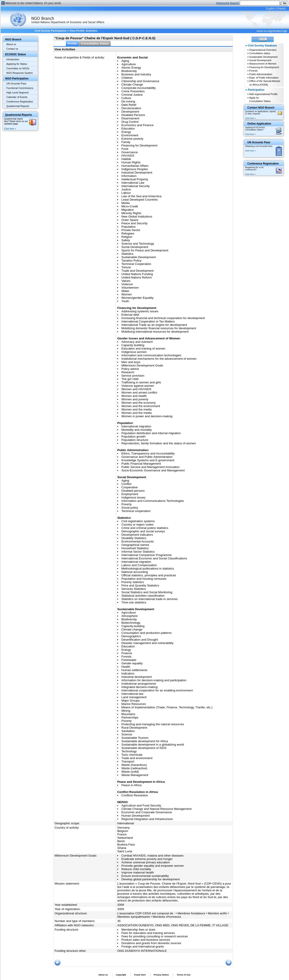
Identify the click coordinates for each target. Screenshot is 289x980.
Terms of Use (184, 975)
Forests (253, 71)
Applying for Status (17, 64)
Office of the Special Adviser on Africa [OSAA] (265, 83)
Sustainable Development (263, 57)
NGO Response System (19, 73)
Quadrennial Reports (18, 106)
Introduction (13, 59)
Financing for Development (264, 67)
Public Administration (261, 74)
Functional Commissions (20, 88)
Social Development (260, 60)
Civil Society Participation (51, 31)
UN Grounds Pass (16, 83)
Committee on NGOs (18, 68)
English (270, 9)
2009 (121, 905)
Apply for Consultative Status (260, 99)
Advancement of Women (263, 64)
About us (11, 44)
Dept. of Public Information (264, 78)
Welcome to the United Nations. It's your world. (33, 3)
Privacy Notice (161, 975)
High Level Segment (17, 93)
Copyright (121, 975)
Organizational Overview (263, 50)
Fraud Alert (140, 975)
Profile (72, 43)
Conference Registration (20, 102)
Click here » (10, 129)
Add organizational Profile (263, 94)
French (281, 9)
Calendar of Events (17, 97)
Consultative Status (95, 43)
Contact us (12, 49)
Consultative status (260, 53)
